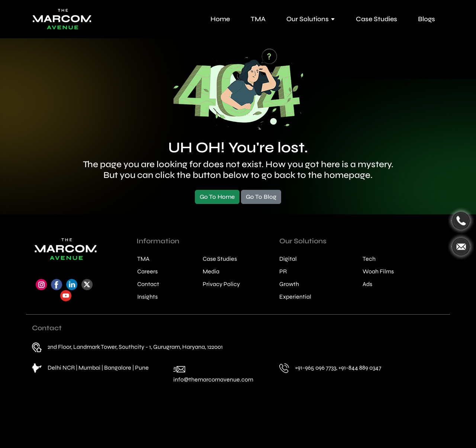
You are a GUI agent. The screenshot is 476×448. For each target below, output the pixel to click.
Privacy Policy (221, 284)
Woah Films (378, 272)
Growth (289, 284)
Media (211, 272)
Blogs (427, 19)
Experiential (295, 297)
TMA (258, 19)
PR (283, 272)
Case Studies (377, 19)
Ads (367, 284)
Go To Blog (261, 197)
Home (220, 19)
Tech (369, 259)
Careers (147, 272)
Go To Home (217, 197)
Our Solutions (311, 19)
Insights (147, 297)
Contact (148, 284)
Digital (288, 259)
